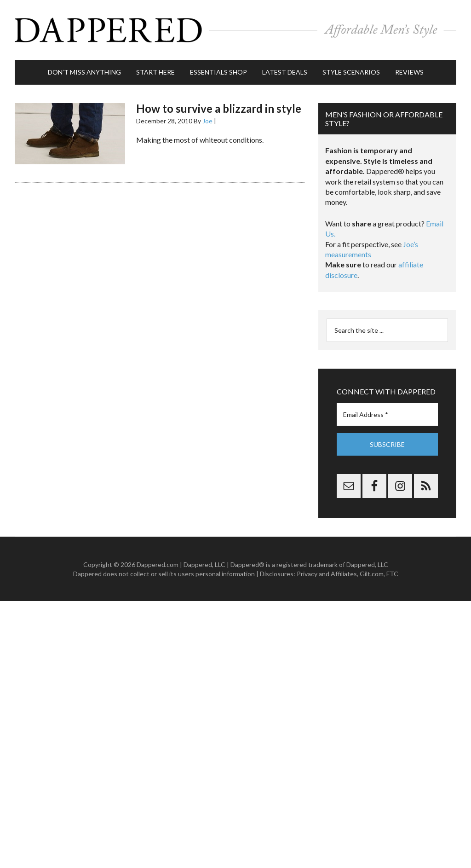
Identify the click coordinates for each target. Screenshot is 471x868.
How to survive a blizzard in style (219, 108)
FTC (392, 574)
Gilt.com (372, 574)
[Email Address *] (387, 414)
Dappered (235, 30)
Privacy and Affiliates (327, 574)
